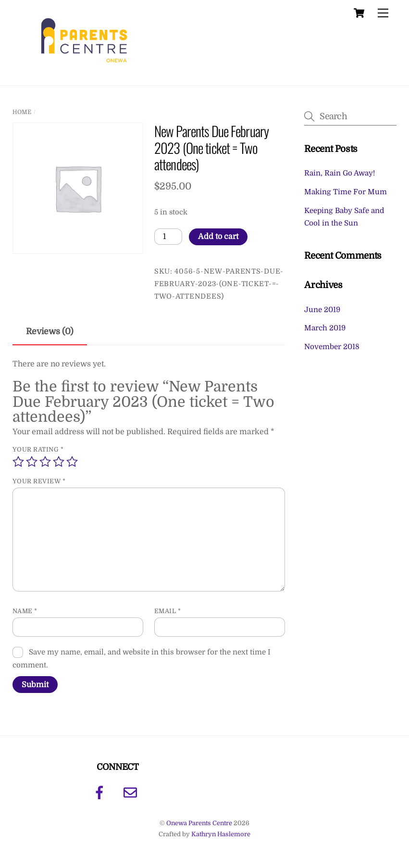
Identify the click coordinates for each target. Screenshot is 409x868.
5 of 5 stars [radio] (72, 462)
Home (22, 112)
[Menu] (383, 13)
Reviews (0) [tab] (50, 331)
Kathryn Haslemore (221, 834)
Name (25, 611)
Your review (39, 481)
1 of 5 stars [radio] (18, 462)
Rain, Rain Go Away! (340, 173)
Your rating (38, 449)
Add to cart (218, 237)
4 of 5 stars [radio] (59, 462)
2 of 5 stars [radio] (32, 462)
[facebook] (101, 793)
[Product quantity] (168, 237)
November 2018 (332, 347)
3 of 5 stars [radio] (45, 462)
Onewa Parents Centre (199, 823)
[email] (132, 793)
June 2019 (322, 310)
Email (168, 611)
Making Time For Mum (346, 192)
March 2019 (325, 328)
